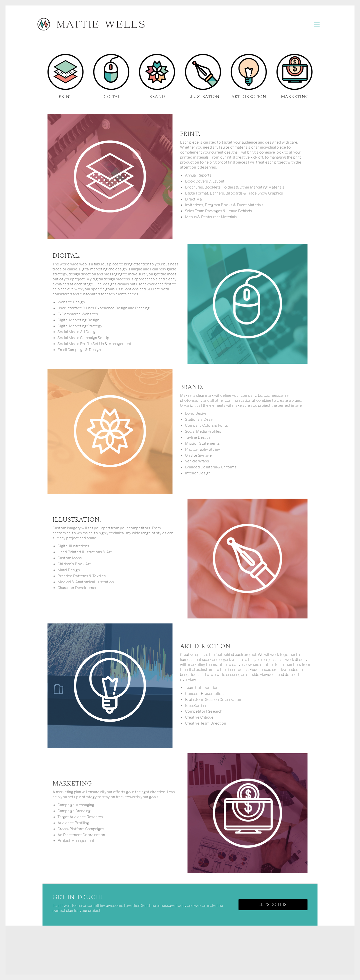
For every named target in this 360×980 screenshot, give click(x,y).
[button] (273, 905)
